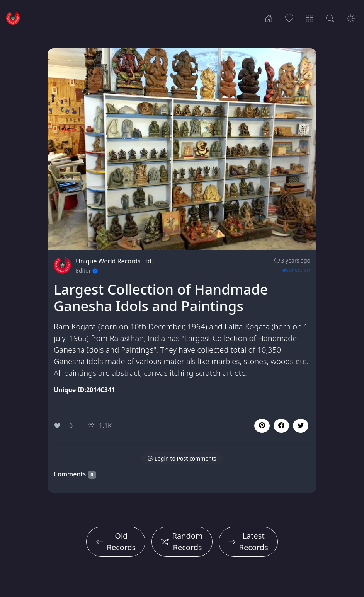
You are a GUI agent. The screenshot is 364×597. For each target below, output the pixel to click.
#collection (296, 270)
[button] (281, 426)
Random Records (182, 542)
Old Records (116, 542)
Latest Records (248, 542)
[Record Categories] (310, 18)
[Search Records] (330, 18)
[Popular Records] (289, 18)
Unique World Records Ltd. (114, 261)
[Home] (269, 18)
